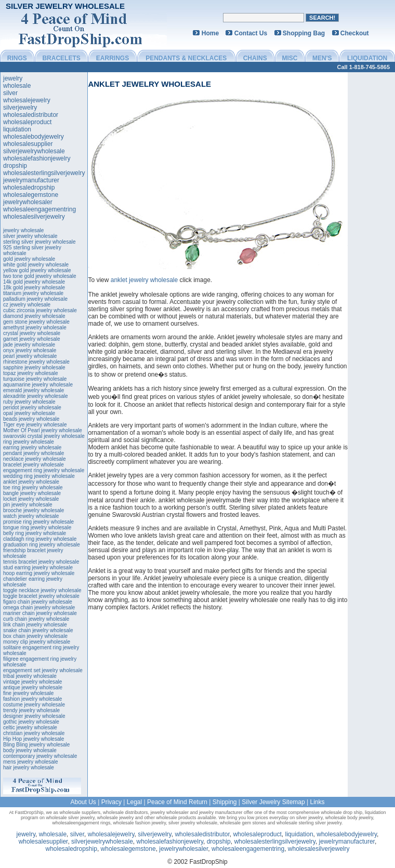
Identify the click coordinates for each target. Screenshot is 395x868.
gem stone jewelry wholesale (36, 322)
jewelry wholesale (23, 230)
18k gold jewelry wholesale (34, 288)
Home (210, 33)
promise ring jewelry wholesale (38, 522)
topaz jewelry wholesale (31, 373)
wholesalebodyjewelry (34, 137)
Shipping (225, 802)
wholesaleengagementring (39, 209)
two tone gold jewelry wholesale (40, 276)
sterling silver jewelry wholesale (39, 242)
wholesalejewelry (27, 100)
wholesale (17, 86)
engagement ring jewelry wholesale (44, 470)
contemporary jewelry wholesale (40, 756)
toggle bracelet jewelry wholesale (41, 596)
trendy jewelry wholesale (31, 710)
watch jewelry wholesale (31, 516)
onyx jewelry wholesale (30, 350)
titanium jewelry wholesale (33, 293)
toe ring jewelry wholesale (33, 488)
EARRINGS (113, 58)
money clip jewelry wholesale (37, 642)
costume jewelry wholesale (34, 705)
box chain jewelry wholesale (35, 636)
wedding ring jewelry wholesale (39, 476)
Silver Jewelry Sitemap (273, 802)
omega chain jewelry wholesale (39, 607)
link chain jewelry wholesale (35, 625)
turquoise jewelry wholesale (35, 379)
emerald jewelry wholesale (34, 390)
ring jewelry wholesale (29, 442)
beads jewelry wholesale (31, 419)
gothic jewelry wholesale (31, 722)
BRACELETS (61, 58)
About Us (83, 802)
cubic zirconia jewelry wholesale (40, 310)
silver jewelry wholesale (30, 236)
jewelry (13, 78)
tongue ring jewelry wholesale (37, 528)
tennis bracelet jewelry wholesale (41, 562)
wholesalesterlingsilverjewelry (44, 173)
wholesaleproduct (27, 122)
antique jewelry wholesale (33, 687)
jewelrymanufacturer (31, 180)
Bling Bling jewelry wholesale (36, 745)
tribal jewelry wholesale (30, 676)
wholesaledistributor (31, 115)
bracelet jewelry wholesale (34, 465)
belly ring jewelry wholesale (35, 533)
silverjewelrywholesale (34, 151)
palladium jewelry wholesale (35, 299)
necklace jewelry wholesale (35, 459)
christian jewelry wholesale (34, 733)
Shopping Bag (304, 33)
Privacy (111, 802)
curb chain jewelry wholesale (36, 619)
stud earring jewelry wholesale (38, 567)
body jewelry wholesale (30, 750)
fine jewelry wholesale (28, 693)
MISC (289, 58)
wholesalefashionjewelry (37, 158)
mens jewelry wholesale (31, 762)
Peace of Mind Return (177, 802)
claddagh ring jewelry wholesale (40, 539)
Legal (134, 802)
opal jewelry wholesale (29, 413)
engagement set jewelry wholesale (43, 670)
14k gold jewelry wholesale (34, 282)
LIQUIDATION (367, 58)
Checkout (355, 33)
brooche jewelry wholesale (34, 510)
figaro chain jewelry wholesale (38, 602)
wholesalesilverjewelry (34, 217)
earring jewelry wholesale (32, 448)
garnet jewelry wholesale (32, 339)
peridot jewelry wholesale (32, 408)
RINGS (17, 58)
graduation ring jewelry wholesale (42, 545)
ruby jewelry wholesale (29, 402)
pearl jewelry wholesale (30, 356)
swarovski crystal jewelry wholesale (44, 436)
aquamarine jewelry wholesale (38, 385)
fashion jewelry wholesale (32, 699)
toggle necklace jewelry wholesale (42, 590)
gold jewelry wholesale (29, 259)
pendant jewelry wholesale (34, 453)
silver (10, 93)
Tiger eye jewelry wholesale (35, 425)
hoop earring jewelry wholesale (39, 573)
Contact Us (251, 33)
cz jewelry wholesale (27, 305)
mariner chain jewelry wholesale (40, 613)
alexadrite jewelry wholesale (36, 396)
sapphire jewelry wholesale (34, 368)
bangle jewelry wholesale (32, 493)
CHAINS (255, 58)
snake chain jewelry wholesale (38, 630)
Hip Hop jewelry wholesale (34, 739)
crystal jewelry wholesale (32, 333)
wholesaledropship (29, 188)
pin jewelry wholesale (28, 505)
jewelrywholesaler (28, 202)
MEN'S (322, 58)
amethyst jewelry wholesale (35, 328)
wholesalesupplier (28, 144)
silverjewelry (20, 108)
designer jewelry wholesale (34, 716)
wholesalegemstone (31, 195)
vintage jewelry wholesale (32, 682)
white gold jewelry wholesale (36, 265)
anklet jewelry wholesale (31, 482)
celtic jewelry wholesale (30, 727)
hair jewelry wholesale (29, 767)
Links (318, 802)
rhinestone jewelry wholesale (36, 362)
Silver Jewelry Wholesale (65, 6)
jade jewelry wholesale (29, 345)
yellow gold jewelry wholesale (37, 270)
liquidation (17, 129)
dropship (15, 166)
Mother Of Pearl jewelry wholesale (43, 430)
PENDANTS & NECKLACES (186, 58)
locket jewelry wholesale (31, 499)
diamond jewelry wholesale (34, 316)
